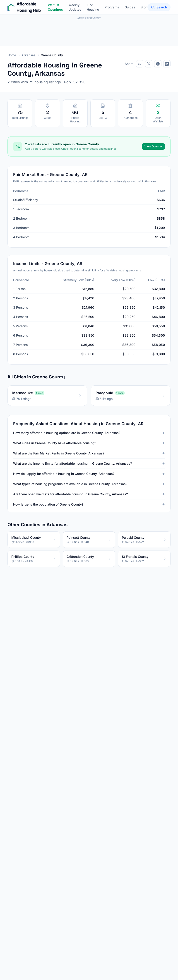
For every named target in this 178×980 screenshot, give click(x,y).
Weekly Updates (75, 7)
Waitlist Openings (55, 7)
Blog (144, 7)
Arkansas (28, 55)
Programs (112, 7)
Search (159, 7)
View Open (153, 146)
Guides (130, 7)
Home (12, 55)
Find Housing (93, 7)
